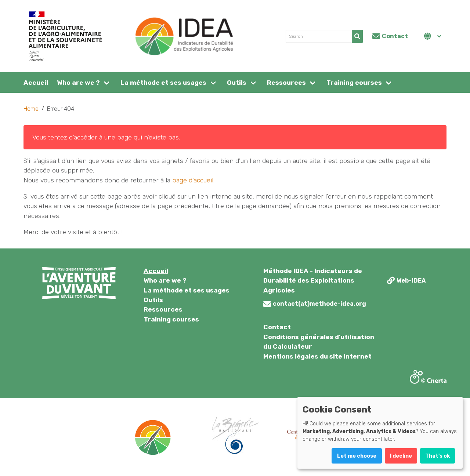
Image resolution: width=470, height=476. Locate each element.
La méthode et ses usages (163, 83)
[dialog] (380, 433)
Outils (237, 83)
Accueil (36, 83)
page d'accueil (193, 180)
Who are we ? (78, 83)
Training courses (354, 83)
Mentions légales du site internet (317, 356)
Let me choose (357, 456)
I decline (401, 456)
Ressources (286, 83)
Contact (277, 327)
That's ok (438, 456)
